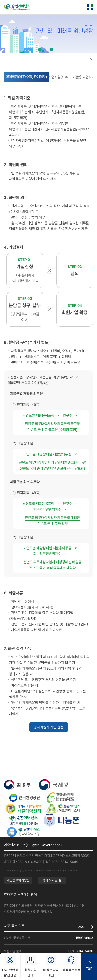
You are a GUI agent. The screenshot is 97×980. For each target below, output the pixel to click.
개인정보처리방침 (18, 880)
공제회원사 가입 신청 (49, 727)
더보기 (81, 927)
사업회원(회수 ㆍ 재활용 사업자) (71, 77)
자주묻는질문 (72, 963)
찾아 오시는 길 (52, 880)
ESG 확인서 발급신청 (10, 966)
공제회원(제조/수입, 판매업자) (27, 77)
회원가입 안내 (31, 966)
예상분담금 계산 (51, 966)
